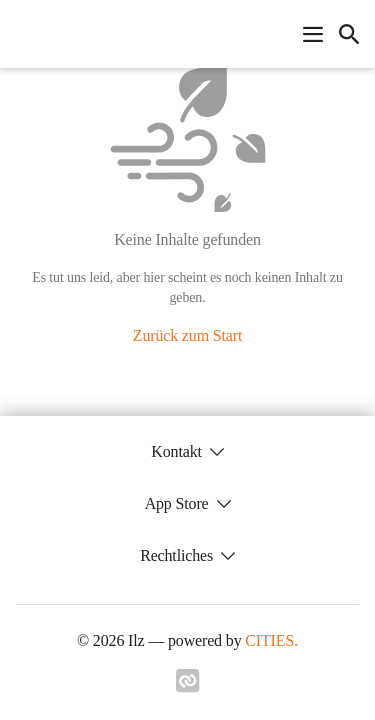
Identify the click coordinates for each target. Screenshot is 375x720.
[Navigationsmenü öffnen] (313, 34)
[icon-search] (349, 34)
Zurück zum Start (187, 335)
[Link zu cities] (188, 687)
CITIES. (271, 640)
